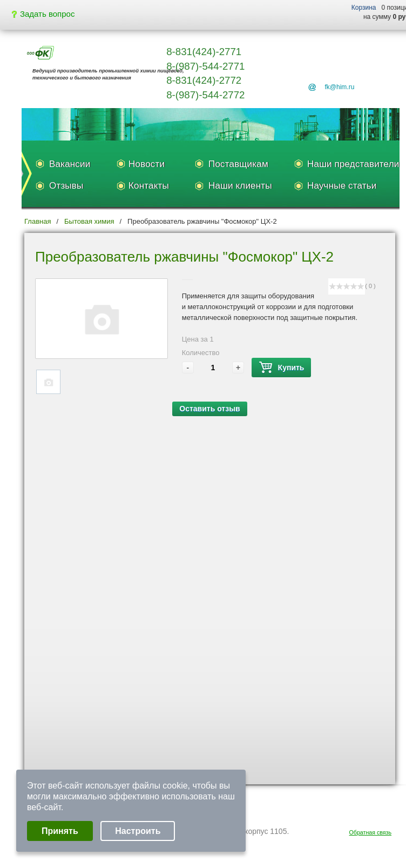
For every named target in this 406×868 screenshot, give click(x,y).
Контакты (149, 185)
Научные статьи (342, 185)
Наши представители (353, 164)
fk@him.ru (339, 87)
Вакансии (70, 164)
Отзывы (66, 185)
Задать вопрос (43, 14)
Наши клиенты (240, 185)
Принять (60, 831)
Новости (147, 164)
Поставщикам (238, 164)
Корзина (364, 8)
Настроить (138, 831)
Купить (282, 368)
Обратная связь (371, 832)
